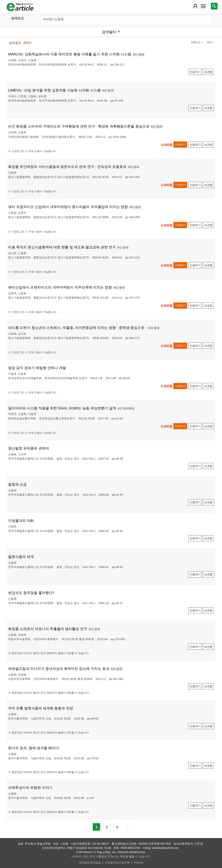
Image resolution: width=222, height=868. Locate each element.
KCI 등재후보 (126, 408)
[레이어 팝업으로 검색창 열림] (214, 6)
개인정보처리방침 (90, 863)
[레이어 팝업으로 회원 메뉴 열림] (195, 6)
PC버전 (139, 863)
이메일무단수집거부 (117, 863)
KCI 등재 (139, 54)
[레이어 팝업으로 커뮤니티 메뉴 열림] (203, 6)
